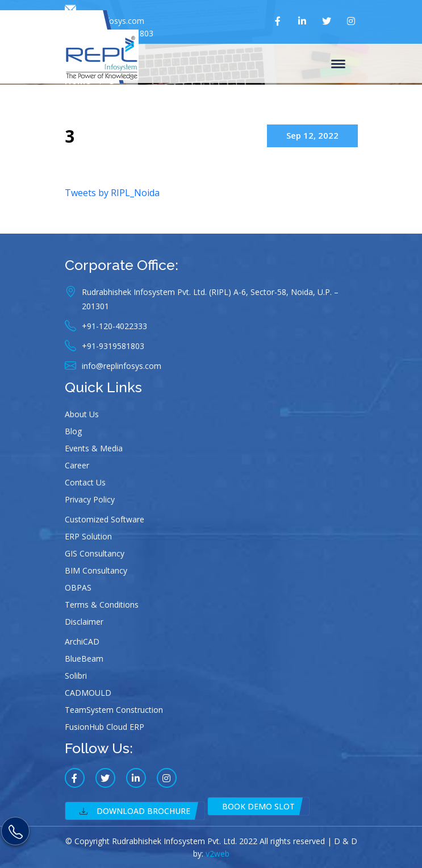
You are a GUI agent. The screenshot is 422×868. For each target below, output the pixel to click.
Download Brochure (135, 811)
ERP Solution (88, 536)
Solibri (76, 676)
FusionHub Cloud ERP (105, 727)
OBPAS (78, 587)
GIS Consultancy (95, 553)
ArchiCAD (82, 641)
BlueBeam (84, 659)
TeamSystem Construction (114, 710)
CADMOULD (88, 693)
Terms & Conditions (102, 605)
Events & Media (94, 448)
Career (77, 465)
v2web (218, 854)
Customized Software (105, 519)
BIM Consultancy (96, 570)
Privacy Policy (90, 499)
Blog (73, 431)
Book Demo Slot (258, 806)
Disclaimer (84, 622)
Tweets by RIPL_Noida (112, 193)
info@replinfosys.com (105, 15)
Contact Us (85, 482)
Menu (338, 65)
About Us (82, 414)
